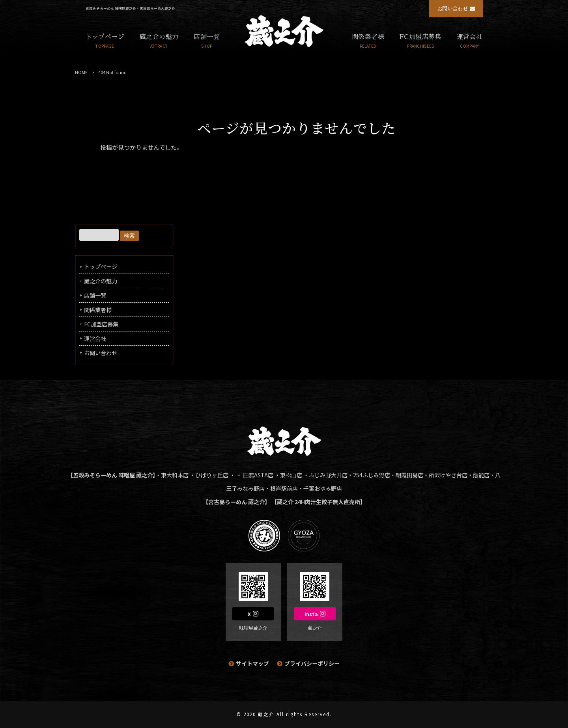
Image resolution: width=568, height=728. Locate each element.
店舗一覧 (95, 295)
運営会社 (95, 338)
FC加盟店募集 (101, 324)
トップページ (101, 266)
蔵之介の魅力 (101, 281)
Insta (311, 614)
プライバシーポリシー (312, 663)
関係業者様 (98, 310)
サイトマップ (252, 663)
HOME (81, 72)
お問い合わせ (452, 8)
